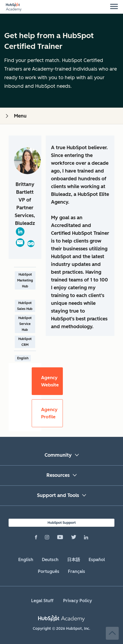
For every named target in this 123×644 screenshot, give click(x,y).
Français (77, 571)
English (26, 560)
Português (49, 571)
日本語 (74, 560)
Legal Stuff (42, 601)
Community (58, 455)
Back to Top (112, 633)
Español (97, 560)
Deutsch (50, 560)
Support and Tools (58, 495)
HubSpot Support (62, 523)
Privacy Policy (78, 601)
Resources (58, 475)
